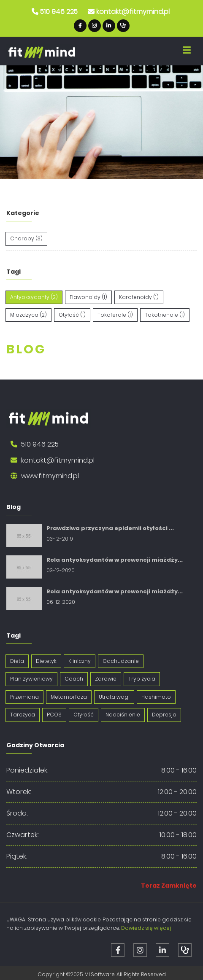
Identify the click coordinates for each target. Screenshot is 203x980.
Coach (74, 679)
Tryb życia (142, 679)
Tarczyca (23, 715)
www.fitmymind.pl (50, 476)
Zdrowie (106, 679)
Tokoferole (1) (115, 315)
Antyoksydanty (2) (34, 297)
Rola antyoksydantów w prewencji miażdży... (115, 560)
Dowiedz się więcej (146, 928)
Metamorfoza (69, 697)
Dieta (17, 661)
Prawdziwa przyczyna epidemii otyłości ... (110, 528)
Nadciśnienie (123, 715)
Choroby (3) (26, 238)
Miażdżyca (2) (28, 315)
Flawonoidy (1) (88, 297)
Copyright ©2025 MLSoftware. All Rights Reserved (102, 974)
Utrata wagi (114, 697)
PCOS (54, 715)
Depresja (164, 715)
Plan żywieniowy (31, 679)
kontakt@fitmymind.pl (133, 12)
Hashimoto (156, 697)
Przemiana (24, 697)
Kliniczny (80, 661)
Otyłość (84, 715)
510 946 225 (59, 12)
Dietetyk (46, 661)
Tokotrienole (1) (165, 315)
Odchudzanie (121, 661)
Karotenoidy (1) (139, 297)
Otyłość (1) (72, 315)
